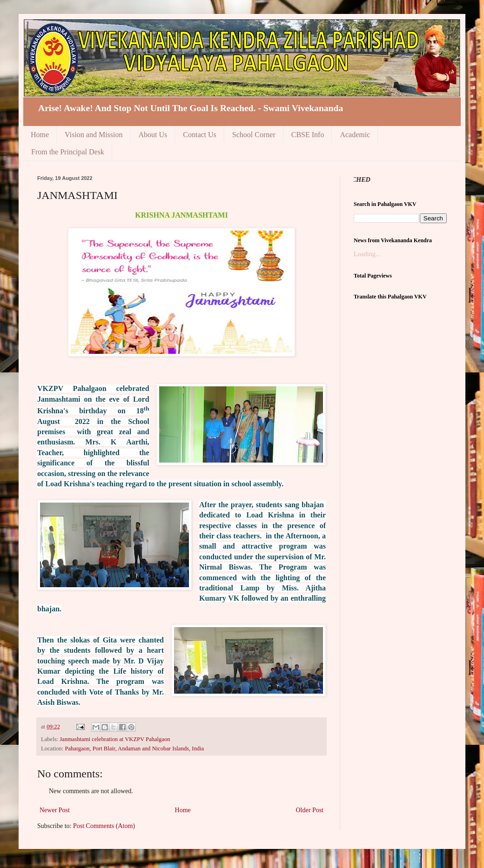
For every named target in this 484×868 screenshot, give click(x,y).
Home (40, 135)
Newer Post (55, 810)
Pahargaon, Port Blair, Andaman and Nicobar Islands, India (134, 749)
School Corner (254, 135)
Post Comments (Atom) (104, 826)
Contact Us (200, 135)
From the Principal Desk (68, 152)
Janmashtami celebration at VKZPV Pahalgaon (115, 739)
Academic (355, 135)
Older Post (310, 810)
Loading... (367, 254)
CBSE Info (308, 135)
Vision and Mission (94, 135)
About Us (153, 135)
